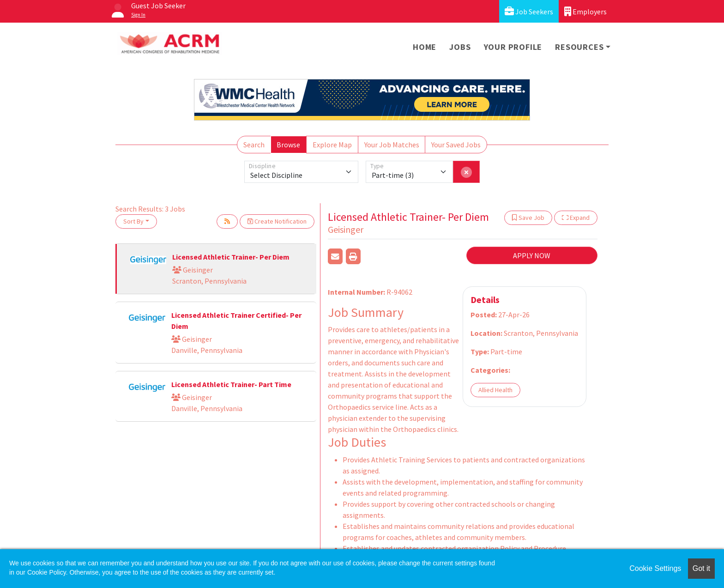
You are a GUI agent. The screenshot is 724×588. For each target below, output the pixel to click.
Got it (701, 568)
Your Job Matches (392, 145)
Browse (288, 145)
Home (425, 47)
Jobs (460, 47)
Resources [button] (579, 47)
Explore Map (332, 145)
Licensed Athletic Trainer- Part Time (231, 384)
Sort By (133, 221)
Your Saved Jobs (456, 145)
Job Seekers (529, 11)
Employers (585, 11)
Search (254, 145)
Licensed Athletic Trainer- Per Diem (231, 257)
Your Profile (513, 47)
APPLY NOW (532, 255)
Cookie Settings (655, 568)
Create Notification (277, 221)
